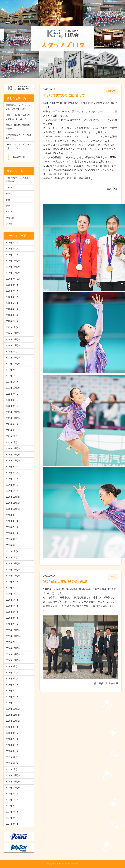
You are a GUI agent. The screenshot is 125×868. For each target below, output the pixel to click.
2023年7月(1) (12, 376)
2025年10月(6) (13, 273)
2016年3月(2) (12, 697)
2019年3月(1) (12, 545)
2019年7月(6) (12, 527)
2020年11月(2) (13, 454)
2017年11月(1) (13, 636)
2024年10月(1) (13, 345)
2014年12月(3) (13, 775)
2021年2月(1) (12, 436)
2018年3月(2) (12, 618)
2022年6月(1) (12, 400)
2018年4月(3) (12, 612)
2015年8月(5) (12, 733)
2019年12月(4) (13, 497)
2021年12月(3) (13, 412)
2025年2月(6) (12, 321)
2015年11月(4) (13, 715)
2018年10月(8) (13, 575)
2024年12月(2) (13, 333)
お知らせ (10, 218)
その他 (9, 224)
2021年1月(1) (12, 442)
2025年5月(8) (12, 303)
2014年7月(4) (12, 800)
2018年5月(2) (12, 606)
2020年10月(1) (13, 460)
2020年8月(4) (12, 473)
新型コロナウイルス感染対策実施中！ (18, 179)
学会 (8, 200)
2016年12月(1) (13, 648)
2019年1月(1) (12, 557)
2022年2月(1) (12, 406)
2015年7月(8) (12, 739)
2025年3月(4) (12, 315)
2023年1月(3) (12, 382)
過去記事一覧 (19, 157)
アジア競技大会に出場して (64, 95)
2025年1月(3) (12, 327)
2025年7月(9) (12, 291)
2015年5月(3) (12, 751)
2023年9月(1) (12, 370)
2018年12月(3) (13, 563)
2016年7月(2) (12, 672)
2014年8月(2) (12, 794)
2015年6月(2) (12, 745)
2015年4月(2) (12, 757)
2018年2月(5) (12, 624)
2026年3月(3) (12, 243)
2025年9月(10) (13, 279)
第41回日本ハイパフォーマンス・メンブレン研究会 (18, 107)
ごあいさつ (11, 187)
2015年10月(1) (13, 721)
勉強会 (9, 193)
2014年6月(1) (12, 806)
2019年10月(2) (13, 509)
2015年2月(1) (12, 769)
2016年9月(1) (12, 666)
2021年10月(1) (13, 418)
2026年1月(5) (12, 255)
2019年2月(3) (12, 551)
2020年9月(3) (12, 467)
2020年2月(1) (12, 485)
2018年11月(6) (13, 570)
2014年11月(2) (13, 781)
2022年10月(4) (13, 388)
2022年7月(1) (12, 394)
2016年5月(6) (12, 685)
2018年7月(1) (12, 594)
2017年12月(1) (13, 630)
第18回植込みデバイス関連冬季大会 (18, 136)
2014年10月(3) (13, 788)
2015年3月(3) (12, 763)
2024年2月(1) (12, 351)
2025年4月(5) (12, 309)
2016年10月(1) (13, 660)
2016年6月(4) (12, 678)
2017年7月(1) (12, 642)
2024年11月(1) (13, 339)
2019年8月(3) (12, 521)
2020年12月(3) (13, 448)
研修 (8, 206)
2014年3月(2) (12, 824)
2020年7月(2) (12, 479)
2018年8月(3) (12, 588)
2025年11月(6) (13, 267)
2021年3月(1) (12, 430)
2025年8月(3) (12, 285)
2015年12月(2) (13, 709)
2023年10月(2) (13, 364)
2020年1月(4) (12, 491)
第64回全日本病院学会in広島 (65, 581)
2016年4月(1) (12, 691)
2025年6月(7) (12, 297)
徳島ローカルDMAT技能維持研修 (18, 127)
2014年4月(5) (12, 818)
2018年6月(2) (12, 600)
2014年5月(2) (12, 812)
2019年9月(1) (12, 515)
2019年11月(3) (13, 503)
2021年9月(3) (12, 424)
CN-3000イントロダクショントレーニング (18, 146)
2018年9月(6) (12, 582)
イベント (10, 212)
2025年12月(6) (13, 261)
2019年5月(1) (12, 539)
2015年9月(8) (12, 727)
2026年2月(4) (12, 248)
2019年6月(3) (12, 533)
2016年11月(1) (13, 654)
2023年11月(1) (13, 357)
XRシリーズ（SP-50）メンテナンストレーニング (18, 117)
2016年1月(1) (12, 703)
